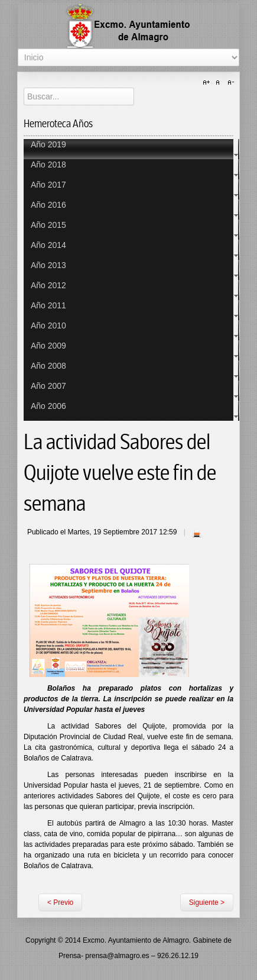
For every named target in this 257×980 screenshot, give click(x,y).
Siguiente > (207, 902)
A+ (208, 83)
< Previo (60, 902)
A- (229, 83)
